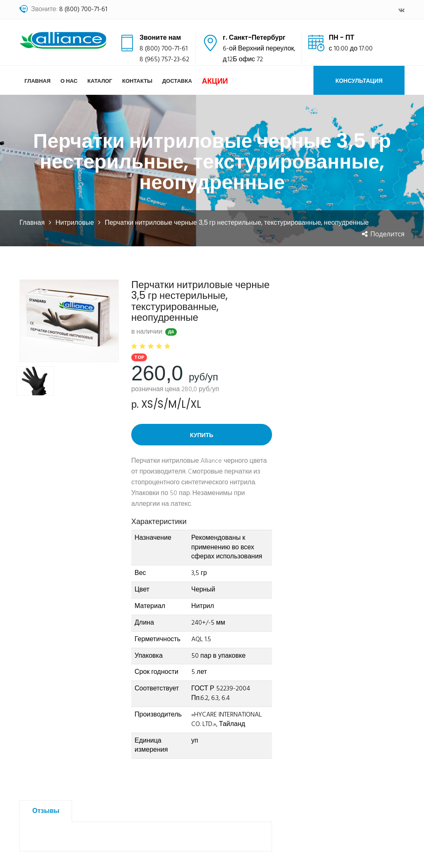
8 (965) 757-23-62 (164, 60)
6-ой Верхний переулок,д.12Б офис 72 (259, 54)
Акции (215, 81)
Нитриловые (75, 222)
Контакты (137, 81)
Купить (202, 435)
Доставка (177, 81)
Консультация (359, 81)
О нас (69, 81)
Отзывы (46, 811)
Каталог (100, 81)
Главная (37, 81)
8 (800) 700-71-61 (83, 10)
